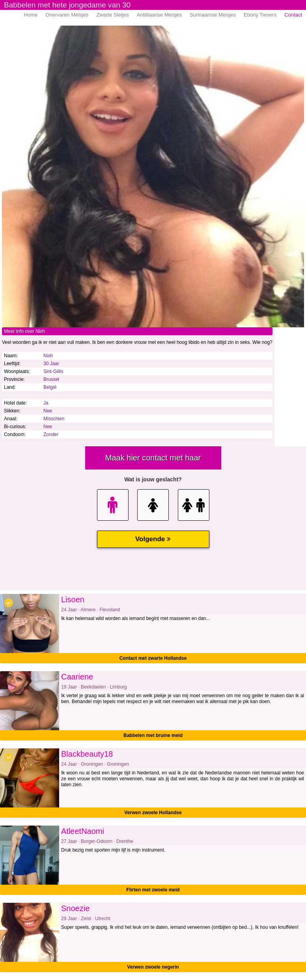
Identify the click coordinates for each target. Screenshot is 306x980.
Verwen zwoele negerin (153, 967)
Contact (293, 15)
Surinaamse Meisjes (213, 15)
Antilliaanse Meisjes (159, 15)
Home (31, 15)
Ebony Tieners (260, 15)
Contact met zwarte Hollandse (153, 658)
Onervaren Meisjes (67, 15)
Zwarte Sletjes (112, 15)
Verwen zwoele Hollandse (153, 813)
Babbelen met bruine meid (153, 735)
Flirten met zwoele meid (153, 890)
